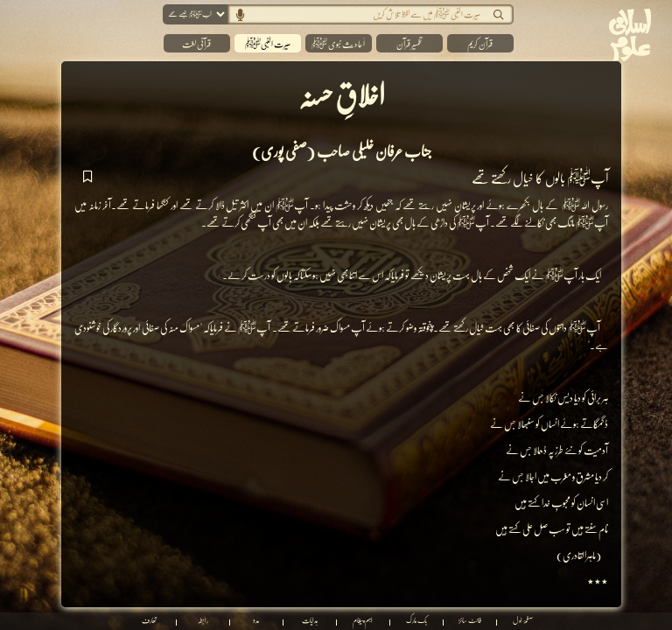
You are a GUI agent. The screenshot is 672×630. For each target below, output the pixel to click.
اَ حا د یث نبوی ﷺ (338, 44)
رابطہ (203, 621)
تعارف (149, 621)
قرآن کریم (480, 44)
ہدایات (310, 621)
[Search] (359, 14)
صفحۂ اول (523, 621)
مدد (256, 621)
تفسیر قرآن (409, 44)
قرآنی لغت (196, 44)
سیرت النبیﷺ (268, 44)
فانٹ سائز (470, 621)
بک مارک (416, 621)
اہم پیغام (363, 621)
